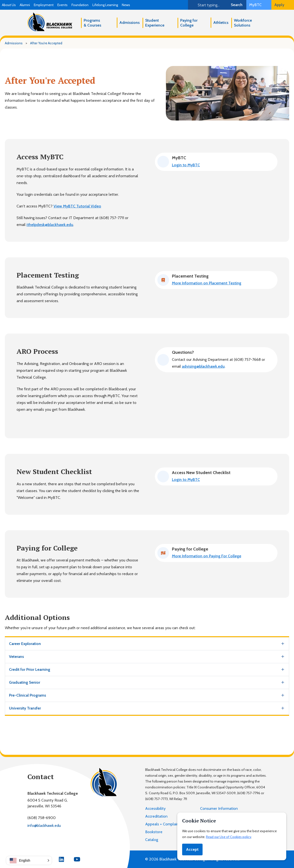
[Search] (207, 5)
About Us (9, 5)
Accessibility (155, 808)
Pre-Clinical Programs (27, 695)
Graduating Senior (25, 682)
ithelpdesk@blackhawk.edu (50, 225)
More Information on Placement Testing (207, 283)
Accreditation (156, 816)
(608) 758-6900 (42, 818)
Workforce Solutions (243, 23)
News (126, 5)
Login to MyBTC (186, 165)
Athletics (221, 23)
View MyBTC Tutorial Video (77, 206)
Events (62, 5)
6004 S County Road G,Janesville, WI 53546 (48, 803)
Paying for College (189, 23)
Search (237, 5)
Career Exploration (25, 644)
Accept (192, 849)
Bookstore (154, 832)
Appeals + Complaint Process (170, 824)
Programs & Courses (92, 23)
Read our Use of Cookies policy (229, 837)
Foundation (80, 5)
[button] (29, 860)
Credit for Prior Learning (30, 669)
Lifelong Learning (105, 5)
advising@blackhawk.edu (203, 366)
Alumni (25, 5)
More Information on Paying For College (207, 556)
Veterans (16, 657)
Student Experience (155, 23)
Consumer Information (219, 808)
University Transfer (25, 708)
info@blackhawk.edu (44, 826)
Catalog (152, 840)
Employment (44, 5)
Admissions (129, 23)
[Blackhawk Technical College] (50, 22)
